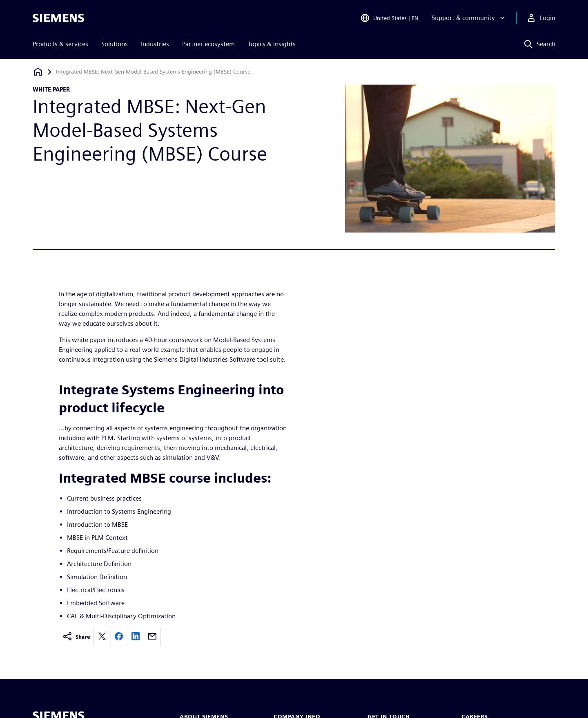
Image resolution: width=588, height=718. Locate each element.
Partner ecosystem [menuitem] (208, 44)
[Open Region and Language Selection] (389, 18)
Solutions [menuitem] (115, 44)
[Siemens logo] (58, 18)
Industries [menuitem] (155, 44)
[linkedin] (136, 637)
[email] (152, 637)
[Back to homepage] (38, 72)
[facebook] (119, 637)
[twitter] (102, 637)
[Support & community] (469, 18)
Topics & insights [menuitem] (272, 44)
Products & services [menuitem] (60, 44)
